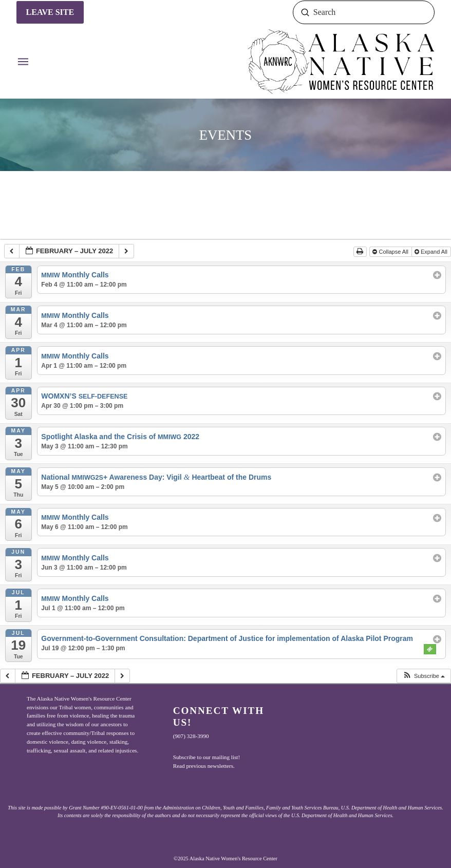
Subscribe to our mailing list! (207, 757)
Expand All (432, 252)
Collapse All (391, 252)
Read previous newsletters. (204, 766)
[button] (23, 62)
